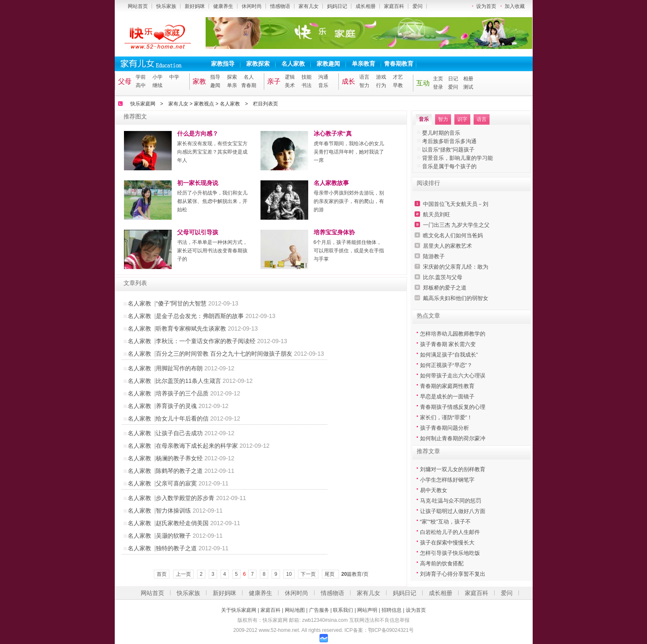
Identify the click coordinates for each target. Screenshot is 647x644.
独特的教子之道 (176, 548)
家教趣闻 (328, 64)
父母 (125, 81)
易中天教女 (434, 490)
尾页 (330, 574)
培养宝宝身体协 (334, 232)
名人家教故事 (331, 183)
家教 (199, 81)
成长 (348, 81)
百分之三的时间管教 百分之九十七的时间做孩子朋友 (224, 354)
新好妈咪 (195, 6)
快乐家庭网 (143, 104)
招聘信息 (392, 610)
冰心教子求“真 (333, 133)
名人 (249, 77)
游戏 (381, 77)
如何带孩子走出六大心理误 (453, 376)
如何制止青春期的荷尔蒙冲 (453, 438)
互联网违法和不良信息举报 (379, 620)
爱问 (418, 6)
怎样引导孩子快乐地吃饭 (450, 553)
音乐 (323, 85)
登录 (438, 87)
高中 (141, 85)
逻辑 (290, 77)
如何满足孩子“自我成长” (449, 355)
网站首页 (138, 6)
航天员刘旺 (437, 214)
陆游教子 (434, 256)
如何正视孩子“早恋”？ (446, 365)
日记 (453, 79)
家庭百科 (394, 6)
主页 (438, 79)
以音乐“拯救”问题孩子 (449, 150)
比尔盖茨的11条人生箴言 (188, 381)
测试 (468, 87)
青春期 (249, 85)
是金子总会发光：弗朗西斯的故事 (200, 316)
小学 (157, 77)
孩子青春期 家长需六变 (448, 344)
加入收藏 (515, 6)
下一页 (308, 574)
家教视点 (204, 104)
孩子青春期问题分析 (445, 428)
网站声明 (367, 610)
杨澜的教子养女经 (179, 458)
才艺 (398, 77)
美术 (290, 85)
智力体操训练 (173, 511)
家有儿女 (309, 6)
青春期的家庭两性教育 (447, 386)
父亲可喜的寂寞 (176, 483)
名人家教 (293, 64)
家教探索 (258, 64)
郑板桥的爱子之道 (445, 288)
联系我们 (343, 610)
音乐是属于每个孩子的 (449, 166)
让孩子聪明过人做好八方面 (453, 511)
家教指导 (223, 64)
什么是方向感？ (198, 133)
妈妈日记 (337, 6)
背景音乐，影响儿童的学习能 (458, 158)
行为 (381, 85)
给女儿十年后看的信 (182, 418)
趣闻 (215, 85)
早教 (398, 85)
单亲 (232, 85)
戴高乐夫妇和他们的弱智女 (456, 298)
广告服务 (319, 610)
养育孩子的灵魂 (176, 406)
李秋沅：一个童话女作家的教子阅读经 (206, 341)
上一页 (183, 574)
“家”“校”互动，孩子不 (445, 522)
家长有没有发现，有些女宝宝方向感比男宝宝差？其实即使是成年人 (212, 152)
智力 (364, 85)
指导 (215, 77)
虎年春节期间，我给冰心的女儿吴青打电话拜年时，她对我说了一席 (349, 152)
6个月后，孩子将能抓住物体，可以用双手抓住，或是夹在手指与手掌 (349, 251)
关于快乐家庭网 (239, 610)
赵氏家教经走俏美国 (182, 523)
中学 (174, 77)
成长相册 (366, 6)
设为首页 (486, 6)
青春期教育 (399, 64)
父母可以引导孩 (198, 232)
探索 (232, 77)
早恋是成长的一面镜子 (447, 396)
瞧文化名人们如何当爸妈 (453, 235)
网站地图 (295, 610)
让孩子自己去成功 (179, 433)
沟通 (323, 77)
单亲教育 (363, 64)
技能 (307, 77)
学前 (141, 77)
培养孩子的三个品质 (182, 393)
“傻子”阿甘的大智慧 (181, 303)
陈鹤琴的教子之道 (179, 471)
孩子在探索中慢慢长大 (447, 543)
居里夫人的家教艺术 (447, 246)
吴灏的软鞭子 (173, 536)
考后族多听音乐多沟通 (449, 141)
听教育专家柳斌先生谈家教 (191, 328)
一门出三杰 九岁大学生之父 (456, 225)
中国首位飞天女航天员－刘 (456, 204)
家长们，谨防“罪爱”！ (446, 417)
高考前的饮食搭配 (442, 563)
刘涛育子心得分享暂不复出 (453, 574)
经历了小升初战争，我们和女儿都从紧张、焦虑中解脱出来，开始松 (212, 201)
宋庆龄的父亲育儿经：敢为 (456, 267)
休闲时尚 (252, 6)
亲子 (274, 81)
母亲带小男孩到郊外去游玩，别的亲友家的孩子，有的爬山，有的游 (349, 201)
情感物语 (280, 6)
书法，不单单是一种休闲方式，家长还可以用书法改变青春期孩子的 (212, 251)
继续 (157, 85)
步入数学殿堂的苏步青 (185, 498)
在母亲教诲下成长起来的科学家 (197, 446)
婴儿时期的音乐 (441, 133)
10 (289, 574)
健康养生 (223, 6)
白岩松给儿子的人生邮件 (450, 532)
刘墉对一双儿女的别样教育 (453, 469)
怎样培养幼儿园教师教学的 (453, 334)
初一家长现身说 (198, 183)
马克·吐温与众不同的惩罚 (451, 501)
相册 (468, 79)
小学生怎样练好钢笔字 (447, 480)
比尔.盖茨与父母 (443, 277)
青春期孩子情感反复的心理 (453, 407)
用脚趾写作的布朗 (179, 368)
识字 (462, 119)
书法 (307, 85)
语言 (364, 77)
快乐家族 (166, 6)
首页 (162, 574)
